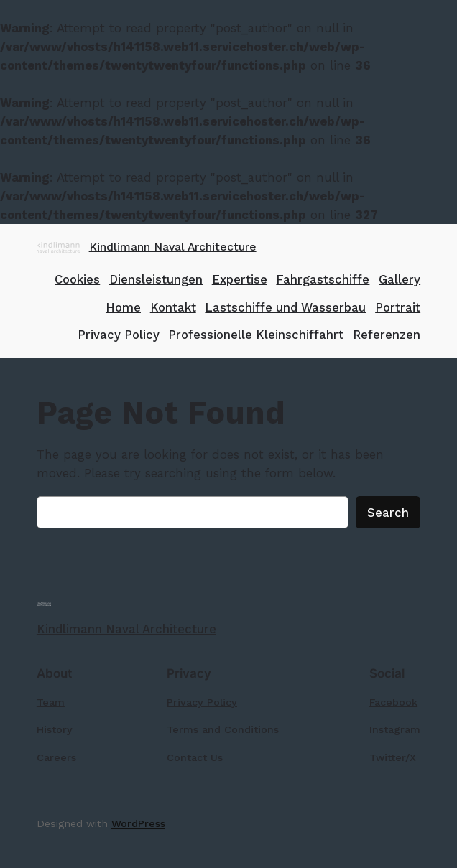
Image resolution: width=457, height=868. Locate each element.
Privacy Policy (119, 335)
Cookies (77, 279)
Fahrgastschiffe (323, 279)
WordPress (138, 823)
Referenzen (387, 335)
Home (123, 307)
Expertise (240, 279)
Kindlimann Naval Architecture (173, 247)
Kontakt (173, 307)
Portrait (398, 307)
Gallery (400, 279)
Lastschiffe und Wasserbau (285, 307)
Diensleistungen (156, 279)
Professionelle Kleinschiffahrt (256, 335)
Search (388, 513)
